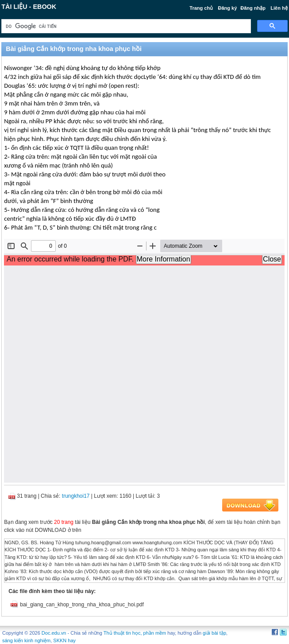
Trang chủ (201, 8)
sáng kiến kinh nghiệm (26, 640)
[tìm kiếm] (125, 26)
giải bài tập (214, 633)
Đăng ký (227, 8)
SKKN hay (64, 640)
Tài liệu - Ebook (29, 7)
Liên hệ (279, 8)
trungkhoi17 (76, 496)
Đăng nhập (253, 8)
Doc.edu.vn (54, 633)
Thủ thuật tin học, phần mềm (135, 633)
